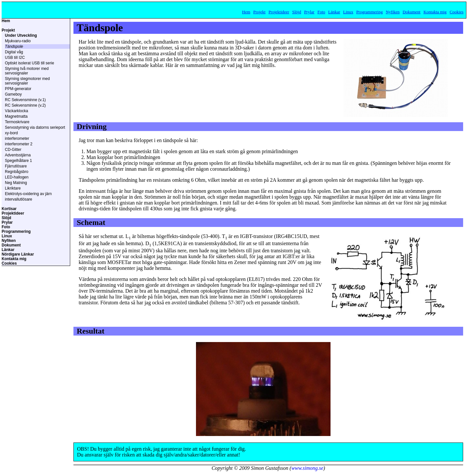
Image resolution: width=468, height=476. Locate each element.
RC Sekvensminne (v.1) (25, 100)
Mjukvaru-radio (18, 41)
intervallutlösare (19, 199)
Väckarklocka (16, 111)
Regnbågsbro (17, 172)
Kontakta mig (435, 12)
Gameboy (13, 94)
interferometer (17, 139)
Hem (246, 12)
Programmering (370, 12)
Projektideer (279, 12)
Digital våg (14, 52)
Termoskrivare (17, 122)
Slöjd (297, 12)
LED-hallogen (17, 177)
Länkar (334, 12)
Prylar (309, 12)
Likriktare (13, 188)
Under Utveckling (21, 35)
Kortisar (9, 209)
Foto (321, 12)
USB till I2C (15, 58)
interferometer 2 (19, 144)
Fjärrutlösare (16, 166)
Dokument (412, 12)
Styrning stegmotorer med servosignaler (27, 81)
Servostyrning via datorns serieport (35, 127)
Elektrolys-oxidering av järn (28, 194)
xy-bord (11, 133)
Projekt (259, 12)
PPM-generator (18, 89)
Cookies (456, 12)
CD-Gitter (13, 150)
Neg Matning (16, 183)
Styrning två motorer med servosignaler (27, 71)
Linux (348, 12)
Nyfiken (393, 12)
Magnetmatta (16, 116)
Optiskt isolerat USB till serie (29, 63)
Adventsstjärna (18, 155)
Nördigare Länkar (18, 254)
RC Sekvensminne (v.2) (25, 105)
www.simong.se (307, 468)
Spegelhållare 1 (18, 161)
